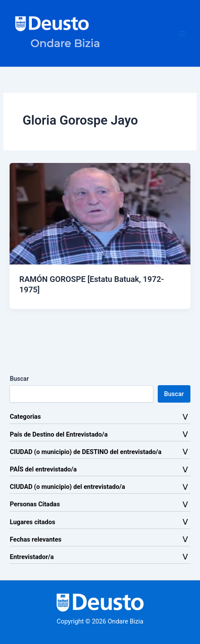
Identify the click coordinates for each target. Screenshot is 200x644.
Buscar (19, 379)
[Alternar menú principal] (182, 34)
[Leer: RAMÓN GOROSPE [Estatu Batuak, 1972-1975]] (100, 213)
